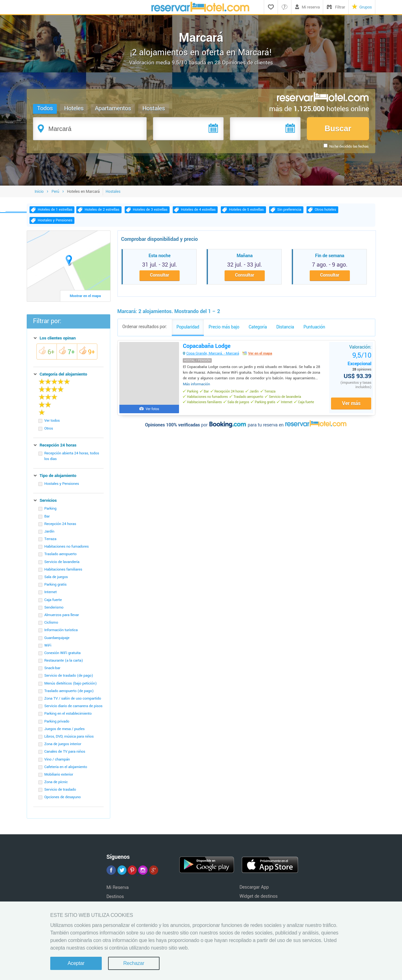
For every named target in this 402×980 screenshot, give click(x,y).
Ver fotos (153, 412)
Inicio (39, 193)
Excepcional (358, 362)
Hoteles (74, 108)
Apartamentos (113, 108)
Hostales (154, 108)
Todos (45, 108)
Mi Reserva (118, 890)
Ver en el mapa (261, 357)
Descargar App (254, 889)
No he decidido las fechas (349, 146)
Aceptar (76, 963)
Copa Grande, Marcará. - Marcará (214, 357)
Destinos (115, 899)
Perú (55, 193)
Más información (198, 387)
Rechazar (134, 963)
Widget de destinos (258, 899)
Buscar (338, 128)
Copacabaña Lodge (208, 349)
